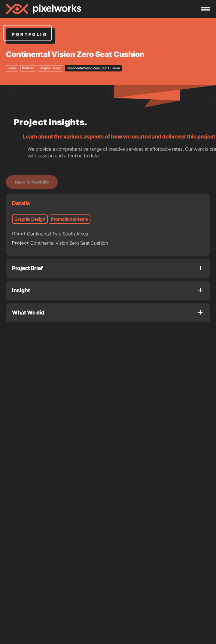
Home (12, 57)
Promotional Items (70, 219)
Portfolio (28, 57)
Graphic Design (50, 57)
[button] (12, 472)
